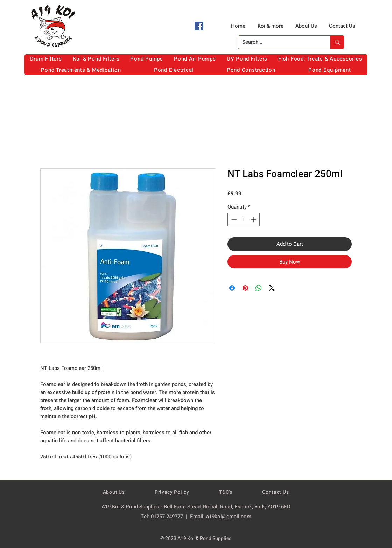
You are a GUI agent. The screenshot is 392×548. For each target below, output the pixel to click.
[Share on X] (272, 288)
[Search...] (279, 42)
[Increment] (254, 220)
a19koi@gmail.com (229, 517)
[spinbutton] (244, 220)
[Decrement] (233, 220)
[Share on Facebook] (232, 288)
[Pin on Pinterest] (245, 288)
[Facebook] (199, 26)
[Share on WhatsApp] (259, 288)
